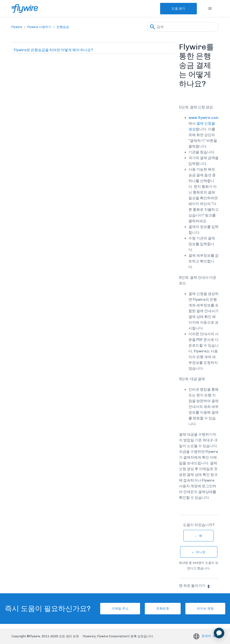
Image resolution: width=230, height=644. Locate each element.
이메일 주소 (120, 608)
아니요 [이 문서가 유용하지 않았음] (201, 552)
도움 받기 (178, 8)
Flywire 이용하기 (39, 27)
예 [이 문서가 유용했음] (201, 536)
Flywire (17, 27)
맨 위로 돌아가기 (195, 586)
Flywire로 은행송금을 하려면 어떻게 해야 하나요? (53, 50)
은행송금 (63, 27)
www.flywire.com (204, 118)
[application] (219, 633)
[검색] (183, 27)
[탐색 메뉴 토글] (210, 9)
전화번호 (163, 608)
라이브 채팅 (205, 608)
